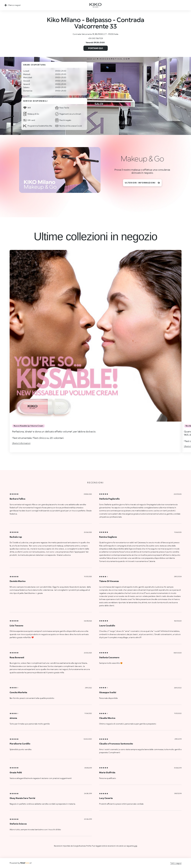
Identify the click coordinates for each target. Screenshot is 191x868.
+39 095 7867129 (95, 38)
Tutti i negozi (176, 863)
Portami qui (95, 48)
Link (135, 846)
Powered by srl (21, 863)
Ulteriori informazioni (142, 183)
